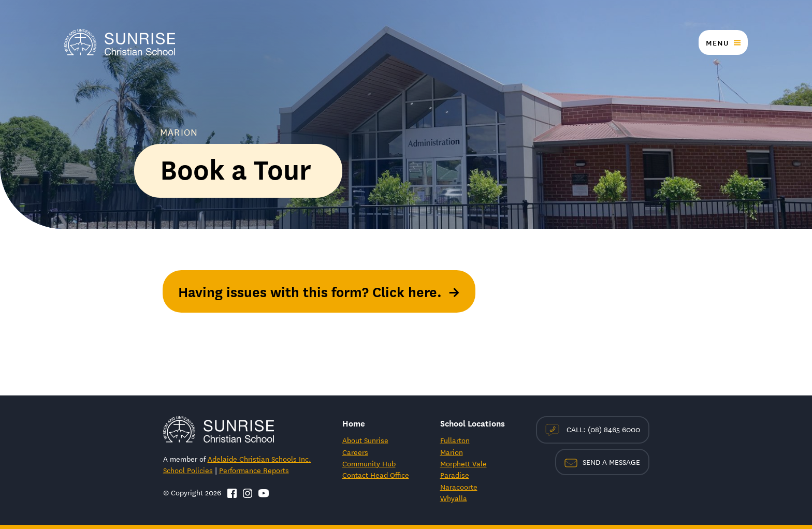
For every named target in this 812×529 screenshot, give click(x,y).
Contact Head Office (376, 475)
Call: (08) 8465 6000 (593, 430)
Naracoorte (459, 487)
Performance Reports (254, 470)
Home (354, 423)
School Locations (473, 423)
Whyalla (454, 498)
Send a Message (602, 462)
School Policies (188, 470)
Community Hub (369, 463)
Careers (355, 452)
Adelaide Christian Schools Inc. (259, 459)
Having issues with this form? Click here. (310, 291)
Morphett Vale (463, 463)
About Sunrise (365, 440)
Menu (717, 42)
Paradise (455, 475)
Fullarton (455, 440)
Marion (452, 452)
